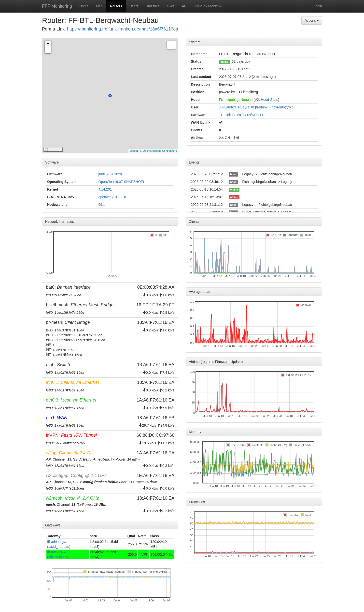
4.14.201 (105, 189)
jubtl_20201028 (110, 174)
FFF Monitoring (57, 6)
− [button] (48, 50)
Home (84, 6)
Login (318, 6)
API (185, 6)
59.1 (102, 205)
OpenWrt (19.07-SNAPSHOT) (121, 182)
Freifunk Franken (208, 6)
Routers (116, 6)
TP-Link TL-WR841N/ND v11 (241, 115)
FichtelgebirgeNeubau (236, 100)
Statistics (153, 6)
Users (134, 6)
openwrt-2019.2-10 (113, 197)
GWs (171, 6)
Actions (312, 20)
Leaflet (134, 151)
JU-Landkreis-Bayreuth (236, 107)
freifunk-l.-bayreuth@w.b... (276, 107)
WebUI (269, 54)
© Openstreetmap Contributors (158, 151)
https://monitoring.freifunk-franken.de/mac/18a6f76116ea (123, 29)
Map (99, 6)
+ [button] (48, 44)
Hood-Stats (269, 100)
